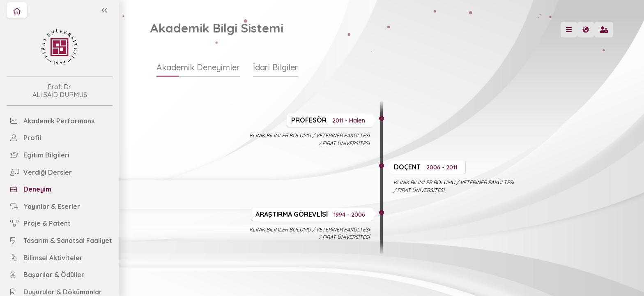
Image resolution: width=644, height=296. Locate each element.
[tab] (198, 71)
